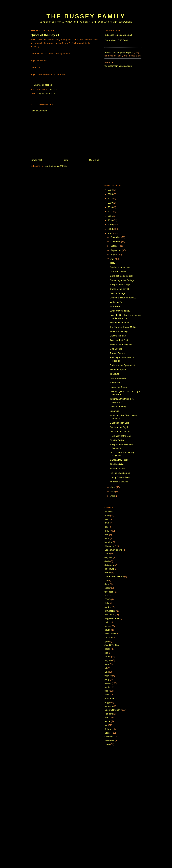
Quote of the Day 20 (120, 432)
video (107, 744)
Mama (107, 657)
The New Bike (117, 464)
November (116, 242)
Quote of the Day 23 (120, 289)
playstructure (111, 699)
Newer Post (36, 160)
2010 (111, 220)
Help (107, 622)
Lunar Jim (115, 411)
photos (108, 687)
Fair (106, 596)
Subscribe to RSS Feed (117, 40)
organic (108, 676)
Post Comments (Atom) (55, 166)
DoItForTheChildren (114, 577)
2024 (111, 190)
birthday (108, 542)
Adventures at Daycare (121, 344)
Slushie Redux (117, 440)
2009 (111, 225)
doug (107, 584)
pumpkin (109, 706)
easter (107, 588)
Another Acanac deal (120, 267)
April (113, 496)
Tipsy (112, 263)
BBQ (107, 523)
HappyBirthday (112, 618)
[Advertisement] (92, 8)
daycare (108, 557)
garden (108, 607)
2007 (111, 233)
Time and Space (118, 370)
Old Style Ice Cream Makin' (123, 327)
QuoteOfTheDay (48, 94)
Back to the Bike (118, 336)
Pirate (107, 695)
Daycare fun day (118, 407)
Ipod (107, 641)
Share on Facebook (43, 85)
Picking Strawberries (120, 473)
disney (108, 573)
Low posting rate (118, 378)
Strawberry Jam (117, 469)
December (116, 237)
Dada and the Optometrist (122, 365)
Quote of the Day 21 (45, 35)
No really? (115, 383)
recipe (107, 721)
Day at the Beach (118, 387)
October (115, 246)
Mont (107, 664)
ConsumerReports (113, 550)
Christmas (109, 546)
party (107, 679)
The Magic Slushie (119, 482)
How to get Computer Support (119, 53)
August (114, 255)
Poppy (108, 702)
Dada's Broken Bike (119, 423)
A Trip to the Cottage (120, 285)
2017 (111, 212)
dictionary (109, 565)
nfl (106, 668)
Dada (107, 554)
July (113, 259)
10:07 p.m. (53, 90)
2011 (111, 216)
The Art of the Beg (119, 331)
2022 (111, 198)
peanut (108, 683)
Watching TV (116, 302)
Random (109, 714)
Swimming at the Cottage (122, 280)
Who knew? (116, 306)
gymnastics (110, 611)
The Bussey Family (86, 16)
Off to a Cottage (118, 293)
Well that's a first (118, 272)
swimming (109, 737)
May (113, 492)
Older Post (94, 160)
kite (106, 653)
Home (66, 160)
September (116, 250)
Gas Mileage (116, 349)
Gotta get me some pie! (121, 276)
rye (106, 725)
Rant (107, 718)
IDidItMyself (110, 634)
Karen (107, 649)
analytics (109, 512)
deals (107, 561)
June (113, 487)
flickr (107, 603)
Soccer (108, 733)
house (107, 630)
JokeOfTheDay (112, 645)
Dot (106, 580)
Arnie (107, 516)
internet (108, 638)
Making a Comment (119, 323)
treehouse (109, 740)
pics (106, 691)
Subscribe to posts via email (118, 35)
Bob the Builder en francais (123, 298)
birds (107, 538)
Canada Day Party (119, 460)
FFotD (107, 599)
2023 (111, 194)
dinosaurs (109, 569)
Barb (107, 519)
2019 (111, 203)
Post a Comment (39, 111)
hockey (108, 626)
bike (106, 535)
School (108, 729)
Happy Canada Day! (120, 477)
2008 (111, 229)
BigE (107, 531)
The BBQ (114, 374)
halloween (109, 615)
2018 (111, 207)
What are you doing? (120, 311)
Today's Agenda (117, 353)
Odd (107, 672)
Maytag (108, 660)
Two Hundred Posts (119, 340)
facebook (109, 592)
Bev (106, 527)
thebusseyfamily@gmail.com (118, 66)
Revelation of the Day (120, 436)
